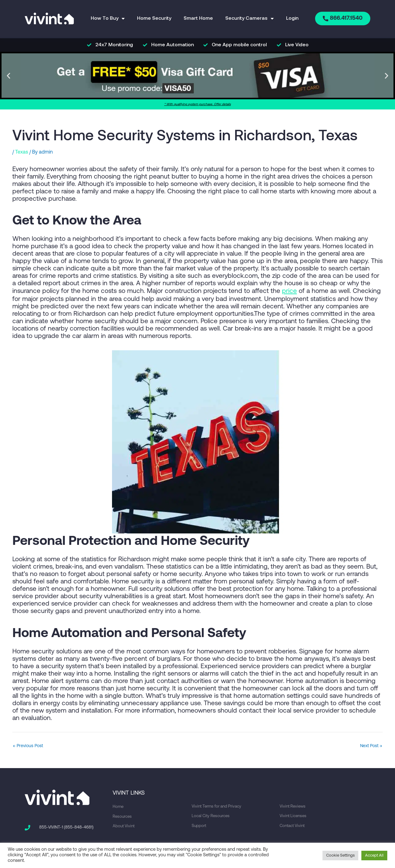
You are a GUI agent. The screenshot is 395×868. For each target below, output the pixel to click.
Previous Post (29, 745)
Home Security (153, 19)
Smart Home (197, 19)
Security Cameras (248, 19)
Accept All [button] (374, 856)
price (289, 291)
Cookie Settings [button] (340, 856)
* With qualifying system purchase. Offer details (197, 104)
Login (291, 19)
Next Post (370, 745)
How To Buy (106, 19)
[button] (8, 76)
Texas (22, 152)
